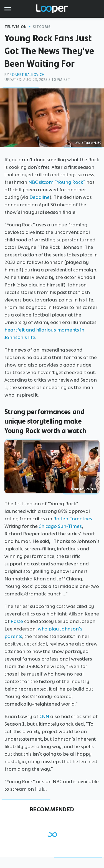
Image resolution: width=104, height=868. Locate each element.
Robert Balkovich (27, 75)
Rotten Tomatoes (73, 519)
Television (16, 27)
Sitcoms (42, 27)
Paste (17, 621)
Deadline (40, 197)
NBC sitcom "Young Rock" (57, 182)
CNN (44, 716)
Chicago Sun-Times (60, 526)
